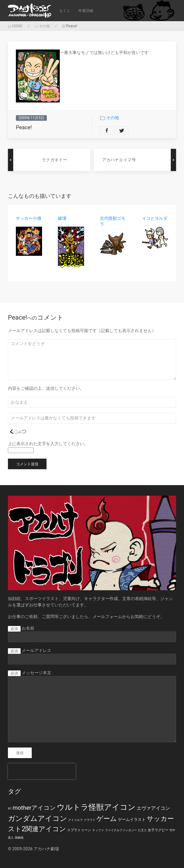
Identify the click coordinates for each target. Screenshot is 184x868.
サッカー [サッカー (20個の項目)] (160, 819)
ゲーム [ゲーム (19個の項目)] (107, 819)
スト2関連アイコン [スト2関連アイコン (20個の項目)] (37, 829)
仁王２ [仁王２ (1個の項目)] (142, 830)
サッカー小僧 (29, 218)
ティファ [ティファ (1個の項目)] (98, 830)
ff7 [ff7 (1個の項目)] (10, 809)
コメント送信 (27, 464)
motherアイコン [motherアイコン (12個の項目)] (34, 808)
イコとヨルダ (155, 218)
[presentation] (42, 771)
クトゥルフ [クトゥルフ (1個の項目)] (75, 820)
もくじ (65, 11)
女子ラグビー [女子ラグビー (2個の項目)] (158, 830)
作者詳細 (86, 11)
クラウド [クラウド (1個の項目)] (90, 820)
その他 (42, 26)
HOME (15, 26)
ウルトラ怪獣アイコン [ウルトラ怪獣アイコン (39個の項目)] (96, 807)
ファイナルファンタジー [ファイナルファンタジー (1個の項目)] (121, 830)
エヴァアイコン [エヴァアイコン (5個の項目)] (153, 808)
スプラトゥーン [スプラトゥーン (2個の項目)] (79, 830)
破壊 (62, 218)
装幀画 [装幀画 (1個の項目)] (19, 838)
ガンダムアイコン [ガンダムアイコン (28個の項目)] (38, 818)
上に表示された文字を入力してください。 (48, 444)
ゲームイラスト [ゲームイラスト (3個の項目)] (132, 820)
